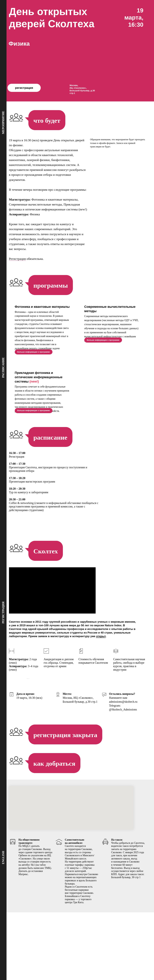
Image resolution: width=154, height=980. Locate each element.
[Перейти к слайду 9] (73, 742)
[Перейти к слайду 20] (102, 742)
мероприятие (3, 122)
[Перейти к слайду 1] (52, 742)
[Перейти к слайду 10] (76, 742)
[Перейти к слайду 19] (99, 742)
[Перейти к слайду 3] (58, 742)
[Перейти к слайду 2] (55, 742)
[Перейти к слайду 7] (68, 742)
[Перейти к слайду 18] (97, 742)
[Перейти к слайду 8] (71, 742)
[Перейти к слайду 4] (60, 742)
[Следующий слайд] (147, 723)
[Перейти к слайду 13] (84, 742)
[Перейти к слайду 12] (81, 742)
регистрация (24, 88)
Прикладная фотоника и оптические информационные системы (39, 387)
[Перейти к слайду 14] (86, 742)
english (3, 857)
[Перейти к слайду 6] (65, 742)
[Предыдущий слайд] (7, 723)
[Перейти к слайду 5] (63, 742)
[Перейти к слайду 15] (89, 742)
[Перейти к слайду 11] (78, 742)
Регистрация (17, 259)
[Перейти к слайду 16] (91, 742)
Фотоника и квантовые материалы (42, 307)
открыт (101, 657)
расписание (3, 368)
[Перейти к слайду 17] (94, 742)
